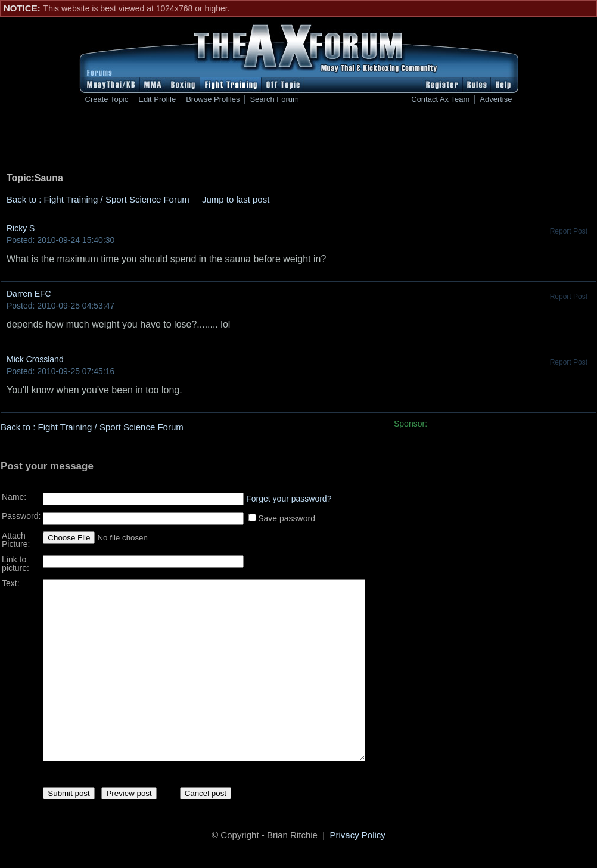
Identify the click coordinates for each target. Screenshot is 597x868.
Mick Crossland (35, 359)
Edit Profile (157, 99)
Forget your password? (289, 494)
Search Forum (274, 99)
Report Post (569, 231)
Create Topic (107, 99)
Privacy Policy (358, 837)
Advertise (496, 99)
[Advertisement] (298, 141)
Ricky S (21, 228)
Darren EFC (29, 294)
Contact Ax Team (440, 99)
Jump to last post (236, 199)
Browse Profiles (213, 99)
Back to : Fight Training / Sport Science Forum (98, 199)
